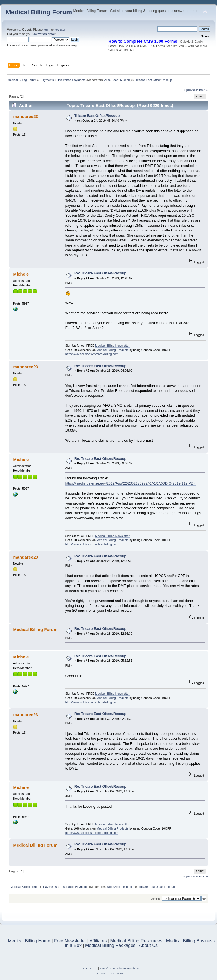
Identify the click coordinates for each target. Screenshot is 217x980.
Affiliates (98, 941)
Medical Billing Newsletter (112, 346)
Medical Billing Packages (110, 945)
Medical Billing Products (112, 350)
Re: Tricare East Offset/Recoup (100, 273)
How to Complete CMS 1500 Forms (143, 41)
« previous (191, 90)
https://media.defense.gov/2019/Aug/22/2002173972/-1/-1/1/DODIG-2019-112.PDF (131, 483)
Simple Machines (128, 968)
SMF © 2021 (108, 968)
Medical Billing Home (29, 941)
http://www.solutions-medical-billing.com (92, 354)
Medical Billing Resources (136, 941)
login (47, 30)
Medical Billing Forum (39, 12)
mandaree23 (25, 116)
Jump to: (156, 899)
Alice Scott (111, 80)
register (60, 30)
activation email (44, 34)
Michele (125, 80)
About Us (148, 945)
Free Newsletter (70, 941)
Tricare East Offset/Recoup (97, 116)
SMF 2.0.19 (90, 968)
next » (204, 90)
